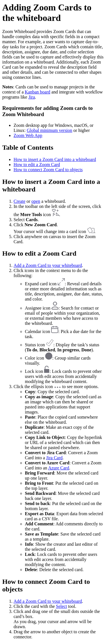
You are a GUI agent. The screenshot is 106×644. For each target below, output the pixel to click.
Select (61, 606)
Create (20, 201)
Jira (32, 97)
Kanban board (38, 92)
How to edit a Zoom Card (37, 165)
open (36, 201)
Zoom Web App (28, 135)
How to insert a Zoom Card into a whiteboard (55, 159)
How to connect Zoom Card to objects (48, 170)
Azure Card (59, 468)
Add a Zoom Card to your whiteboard (48, 265)
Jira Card (54, 458)
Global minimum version (50, 130)
